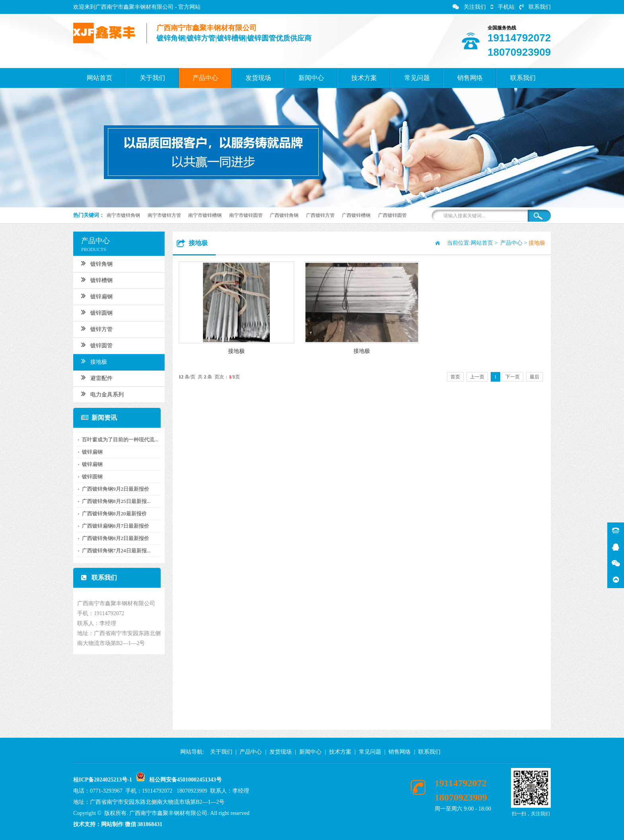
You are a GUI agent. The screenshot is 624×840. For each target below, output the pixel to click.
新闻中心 (311, 78)
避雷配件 (93, 377)
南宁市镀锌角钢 (123, 215)
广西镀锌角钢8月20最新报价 (111, 514)
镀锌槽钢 (93, 279)
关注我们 (469, 7)
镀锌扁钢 (93, 296)
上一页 (477, 377)
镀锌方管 (93, 328)
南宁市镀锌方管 (164, 215)
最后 (534, 377)
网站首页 (99, 78)
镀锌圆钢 (93, 312)
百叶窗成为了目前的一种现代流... (117, 439)
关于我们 (152, 78)
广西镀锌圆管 (392, 215)
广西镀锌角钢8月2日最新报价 (112, 538)
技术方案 (364, 78)
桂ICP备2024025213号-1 (103, 780)
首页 (455, 377)
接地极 (91, 361)
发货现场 (258, 78)
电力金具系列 (99, 394)
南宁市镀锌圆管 (246, 215)
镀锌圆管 (93, 345)
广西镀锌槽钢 (356, 215)
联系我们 (535, 7)
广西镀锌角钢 (284, 215)
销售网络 (470, 78)
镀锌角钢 (93, 263)
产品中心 (205, 78)
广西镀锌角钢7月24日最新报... (113, 551)
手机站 (503, 7)
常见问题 (417, 78)
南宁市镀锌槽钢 (205, 215)
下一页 (513, 377)
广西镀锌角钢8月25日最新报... (113, 501)
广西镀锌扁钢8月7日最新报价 (112, 526)
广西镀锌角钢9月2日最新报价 (112, 489)
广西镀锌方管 (320, 215)
